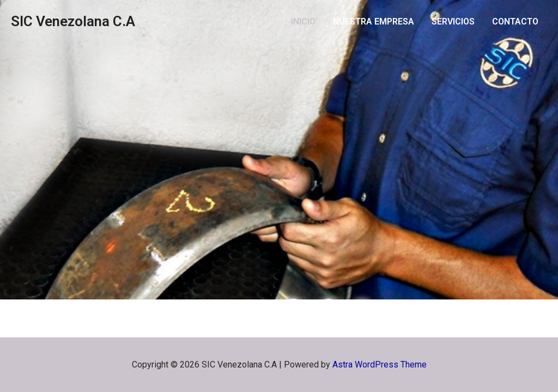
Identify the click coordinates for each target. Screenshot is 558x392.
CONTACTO (515, 22)
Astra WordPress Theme (380, 365)
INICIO (303, 22)
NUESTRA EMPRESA (374, 22)
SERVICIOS (453, 22)
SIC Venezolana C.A (73, 21)
